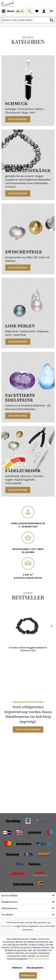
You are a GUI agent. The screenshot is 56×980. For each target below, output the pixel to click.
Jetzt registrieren (28, 729)
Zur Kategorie (18, 119)
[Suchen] (51, 20)
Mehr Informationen (39, 959)
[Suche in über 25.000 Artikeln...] (28, 20)
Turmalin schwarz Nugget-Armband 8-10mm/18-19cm (28, 649)
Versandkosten (7, 926)
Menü (8, 11)
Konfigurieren (28, 975)
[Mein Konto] (44, 11)
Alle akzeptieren (35, 968)
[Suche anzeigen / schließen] (29, 11)
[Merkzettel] (37, 11)
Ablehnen (17, 968)
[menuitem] (8, 11)
